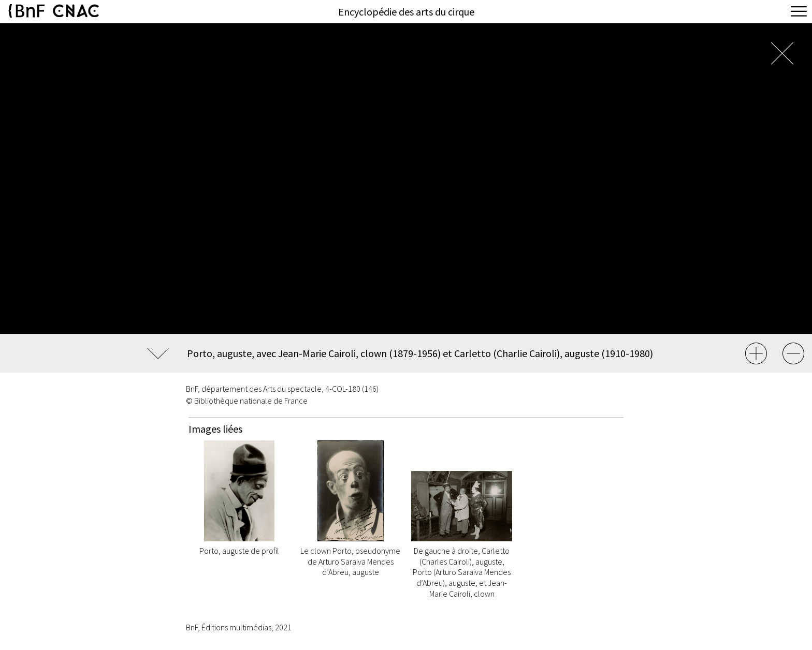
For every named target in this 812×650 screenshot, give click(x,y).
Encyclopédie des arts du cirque (406, 12)
